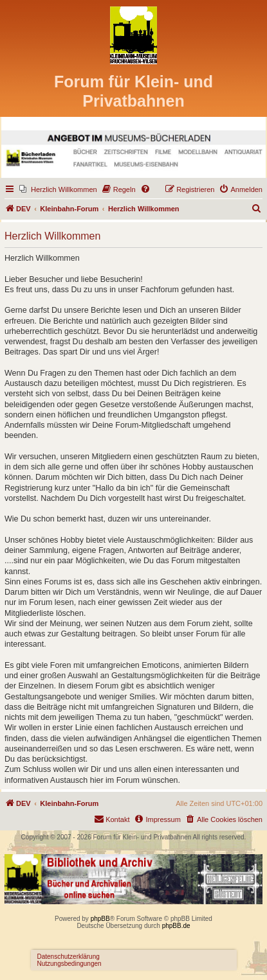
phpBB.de (176, 926)
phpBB (100, 919)
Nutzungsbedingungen (69, 964)
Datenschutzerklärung (69, 957)
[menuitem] (58, 189)
